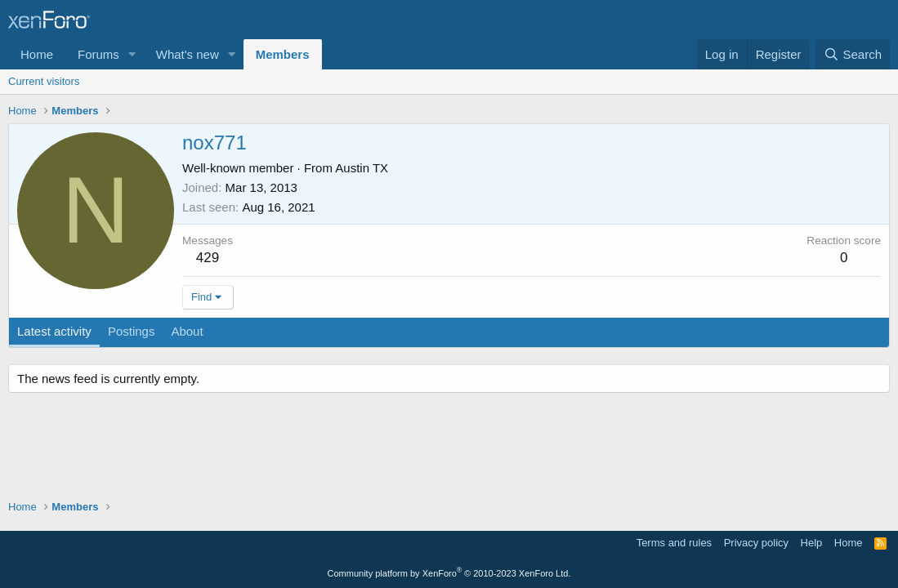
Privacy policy (756, 543)
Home (37, 54)
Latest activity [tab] (54, 331)
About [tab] (187, 331)
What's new (188, 54)
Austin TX (362, 168)
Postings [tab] (132, 331)
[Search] (853, 54)
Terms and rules (674, 543)
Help (812, 543)
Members (283, 54)
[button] (132, 54)
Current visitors (44, 81)
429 (208, 258)
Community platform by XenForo (449, 573)
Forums (98, 54)
